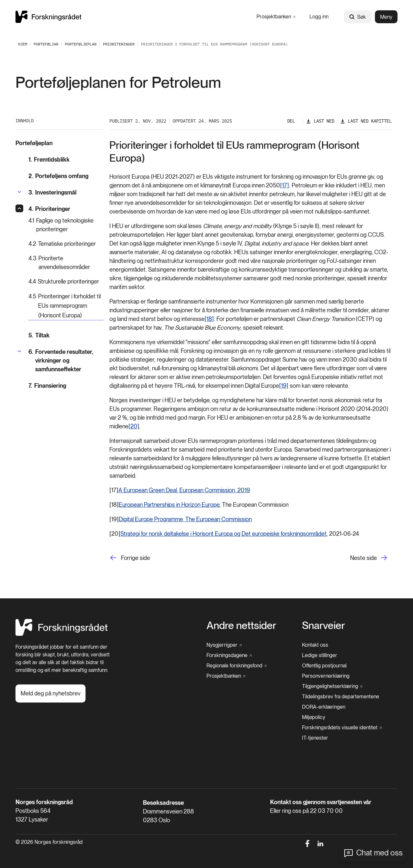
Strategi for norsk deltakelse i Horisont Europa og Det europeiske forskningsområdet (223, 534)
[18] (209, 319)
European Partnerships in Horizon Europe (169, 505)
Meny (386, 17)
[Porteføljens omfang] (66, 176)
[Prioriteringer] (119, 44)
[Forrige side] (130, 558)
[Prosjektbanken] (276, 17)
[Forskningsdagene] (229, 655)
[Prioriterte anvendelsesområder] (66, 263)
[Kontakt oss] (315, 645)
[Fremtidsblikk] (66, 160)
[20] (134, 426)
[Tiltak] (66, 335)
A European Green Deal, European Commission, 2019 (184, 490)
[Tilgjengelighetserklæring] (332, 686)
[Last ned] (320, 121)
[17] (285, 185)
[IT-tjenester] (315, 738)
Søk (358, 17)
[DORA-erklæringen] (324, 707)
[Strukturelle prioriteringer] (66, 281)
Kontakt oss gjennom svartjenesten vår (321, 802)
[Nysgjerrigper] (224, 645)
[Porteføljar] (46, 44)
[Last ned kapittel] (366, 121)
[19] (284, 386)
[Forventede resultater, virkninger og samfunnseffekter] (66, 360)
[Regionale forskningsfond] (237, 666)
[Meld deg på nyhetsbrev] (50, 693)
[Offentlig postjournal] (324, 666)
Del (291, 121)
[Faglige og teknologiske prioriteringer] (66, 225)
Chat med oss (379, 853)
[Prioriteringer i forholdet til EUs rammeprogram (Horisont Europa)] (66, 306)
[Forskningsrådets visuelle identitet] (342, 728)
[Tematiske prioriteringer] (66, 244)
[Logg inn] (319, 17)
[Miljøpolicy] (314, 717)
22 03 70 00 (326, 811)
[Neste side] (371, 558)
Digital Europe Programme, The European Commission (185, 519)
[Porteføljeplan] (81, 44)
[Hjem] (62, 634)
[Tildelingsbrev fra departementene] (341, 697)
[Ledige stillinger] (320, 655)
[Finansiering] (66, 386)
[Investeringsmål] (52, 192)
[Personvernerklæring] (326, 676)
